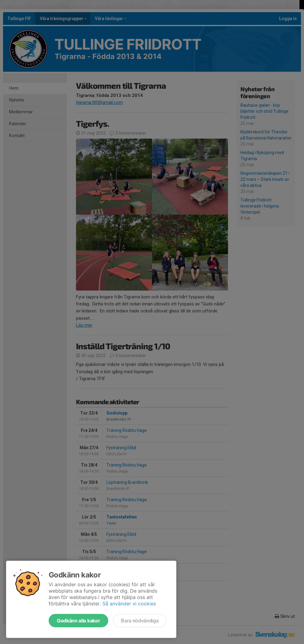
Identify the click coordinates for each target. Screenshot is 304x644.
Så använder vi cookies (129, 604)
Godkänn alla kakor (78, 621)
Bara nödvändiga (140, 621)
